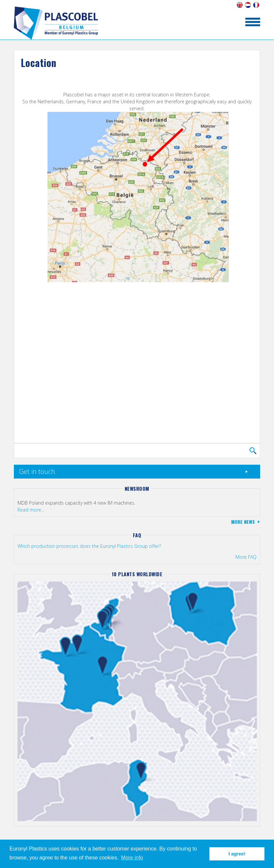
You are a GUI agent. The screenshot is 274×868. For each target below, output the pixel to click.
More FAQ (246, 557)
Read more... (31, 510)
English (240, 5)
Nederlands (248, 5)
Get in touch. (38, 471)
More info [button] (132, 858)
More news (243, 522)
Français (256, 5)
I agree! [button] (237, 854)
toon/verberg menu (253, 22)
